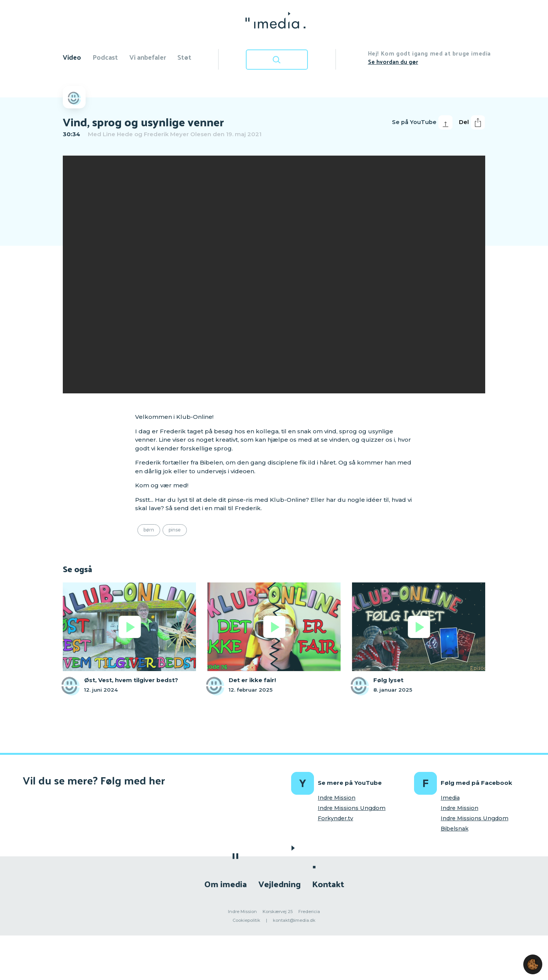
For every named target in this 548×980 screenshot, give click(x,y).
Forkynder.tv (335, 818)
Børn (149, 530)
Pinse (175, 530)
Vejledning (280, 884)
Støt (184, 57)
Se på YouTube (422, 123)
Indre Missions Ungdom (352, 808)
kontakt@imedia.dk (294, 920)
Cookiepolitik (246, 920)
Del (472, 123)
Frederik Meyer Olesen (178, 134)
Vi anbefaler (148, 57)
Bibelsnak (455, 829)
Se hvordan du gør (393, 61)
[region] (274, 274)
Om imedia (226, 884)
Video (72, 57)
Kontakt (328, 884)
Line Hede (118, 134)
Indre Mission (337, 798)
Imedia (450, 798)
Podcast (105, 57)
